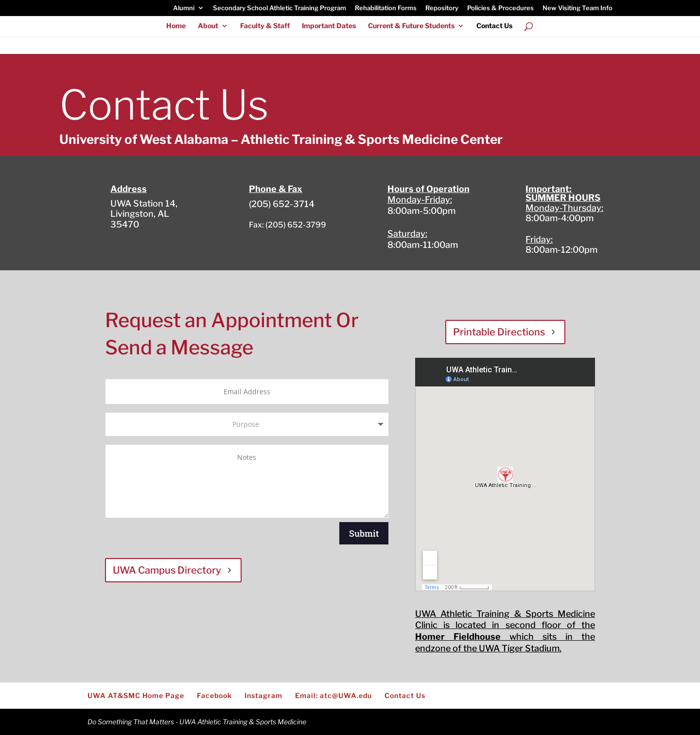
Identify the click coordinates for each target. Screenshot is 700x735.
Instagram (263, 695)
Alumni (184, 8)
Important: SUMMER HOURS (563, 193)
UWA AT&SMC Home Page (136, 695)
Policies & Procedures (500, 8)
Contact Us (494, 26)
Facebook (214, 695)
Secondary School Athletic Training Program (280, 8)
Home (176, 26)
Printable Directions (499, 332)
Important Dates (329, 26)
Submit (364, 533)
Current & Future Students (411, 26)
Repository (442, 8)
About (208, 26)
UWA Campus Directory (167, 570)
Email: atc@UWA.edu (333, 695)
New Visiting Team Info (577, 8)
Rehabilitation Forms (386, 8)
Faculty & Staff (265, 26)
